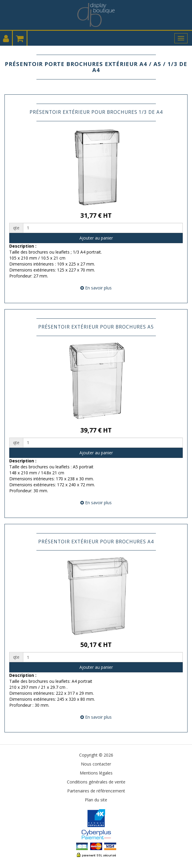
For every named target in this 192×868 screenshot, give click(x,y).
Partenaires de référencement (96, 791)
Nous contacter (96, 764)
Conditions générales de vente (96, 782)
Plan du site (96, 800)
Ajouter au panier (96, 238)
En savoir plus (96, 288)
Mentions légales (96, 773)
